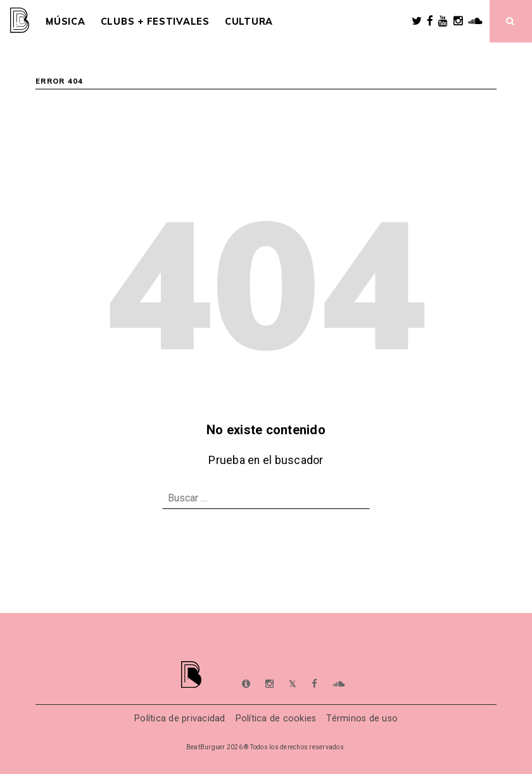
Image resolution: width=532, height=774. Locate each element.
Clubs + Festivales (155, 22)
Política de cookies (276, 719)
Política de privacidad (180, 719)
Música (65, 22)
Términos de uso (362, 719)
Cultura (249, 22)
